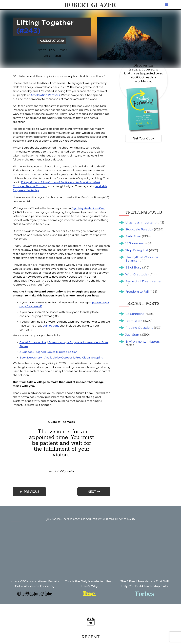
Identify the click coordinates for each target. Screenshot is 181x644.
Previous (31, 492)
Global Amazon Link (33, 342)
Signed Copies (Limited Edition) (57, 352)
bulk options (51, 326)
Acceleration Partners (45, 95)
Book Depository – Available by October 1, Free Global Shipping (61, 358)
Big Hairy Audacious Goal (88, 208)
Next (92, 492)
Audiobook (27, 352)
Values (58, 56)
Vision (46, 56)
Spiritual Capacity (46, 49)
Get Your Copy (143, 138)
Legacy (65, 49)
